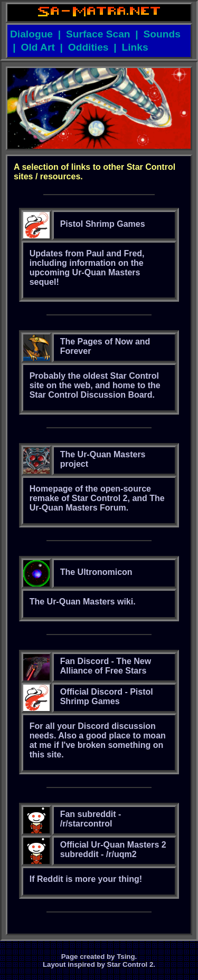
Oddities (88, 47)
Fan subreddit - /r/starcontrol (91, 819)
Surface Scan (98, 34)
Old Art (37, 47)
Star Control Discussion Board (91, 395)
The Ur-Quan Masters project (103, 459)
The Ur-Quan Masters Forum (97, 503)
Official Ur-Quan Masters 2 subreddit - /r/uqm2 (113, 849)
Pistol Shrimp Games (103, 224)
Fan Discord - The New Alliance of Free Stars (106, 666)
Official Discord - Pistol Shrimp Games (107, 696)
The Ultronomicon (96, 572)
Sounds (162, 34)
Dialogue (31, 34)
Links (135, 47)
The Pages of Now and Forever (105, 346)
